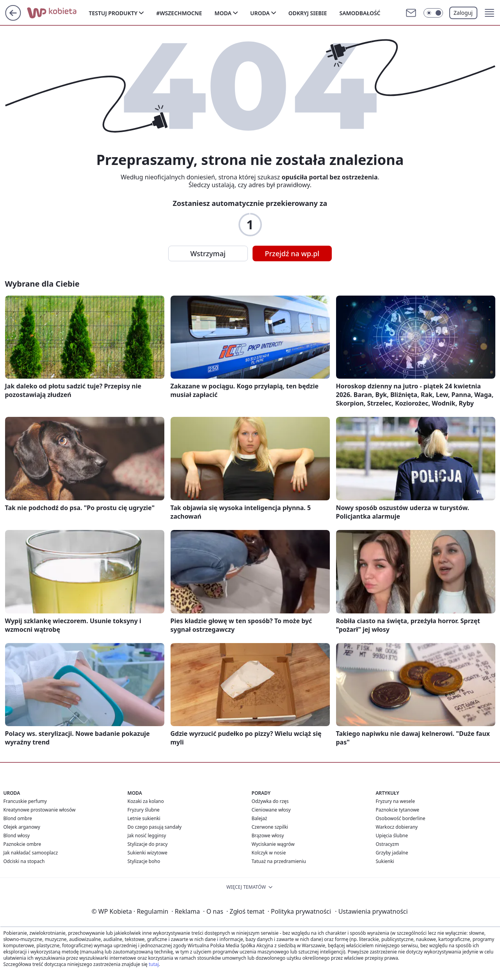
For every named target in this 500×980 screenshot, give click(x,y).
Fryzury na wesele (395, 801)
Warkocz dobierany (397, 827)
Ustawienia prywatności (371, 911)
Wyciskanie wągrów (273, 844)
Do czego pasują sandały (155, 827)
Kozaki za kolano (146, 801)
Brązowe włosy (268, 836)
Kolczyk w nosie (269, 853)
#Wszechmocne (179, 13)
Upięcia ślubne (392, 836)
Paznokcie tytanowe (398, 810)
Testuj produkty (113, 13)
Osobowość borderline (401, 818)
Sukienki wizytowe (148, 853)
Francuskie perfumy (25, 801)
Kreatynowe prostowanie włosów (40, 810)
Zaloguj (463, 13)
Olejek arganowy (22, 827)
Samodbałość (360, 13)
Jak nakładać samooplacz (31, 853)
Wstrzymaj (208, 253)
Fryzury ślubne (144, 810)
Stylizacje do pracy (148, 844)
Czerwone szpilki (270, 827)
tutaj (154, 964)
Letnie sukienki (144, 818)
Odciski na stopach (24, 861)
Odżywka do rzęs (270, 801)
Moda (223, 13)
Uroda (260, 13)
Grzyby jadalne (392, 853)
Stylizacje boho (144, 861)
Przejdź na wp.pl (292, 253)
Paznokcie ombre (22, 844)
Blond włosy (17, 836)
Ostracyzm (388, 844)
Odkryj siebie (308, 13)
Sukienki (385, 861)
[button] (489, 13)
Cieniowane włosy (271, 810)
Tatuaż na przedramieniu (279, 861)
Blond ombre (18, 818)
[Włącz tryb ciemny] (433, 13)
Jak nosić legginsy (147, 836)
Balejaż (260, 818)
